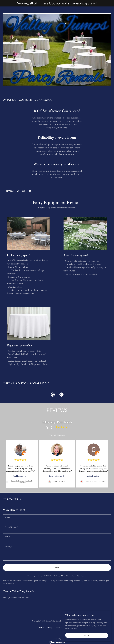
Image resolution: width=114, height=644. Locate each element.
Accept (87, 635)
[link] (53, 395)
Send (57, 568)
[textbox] (57, 518)
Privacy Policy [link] (65, 576)
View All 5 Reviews (57, 435)
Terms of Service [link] (78, 576)
